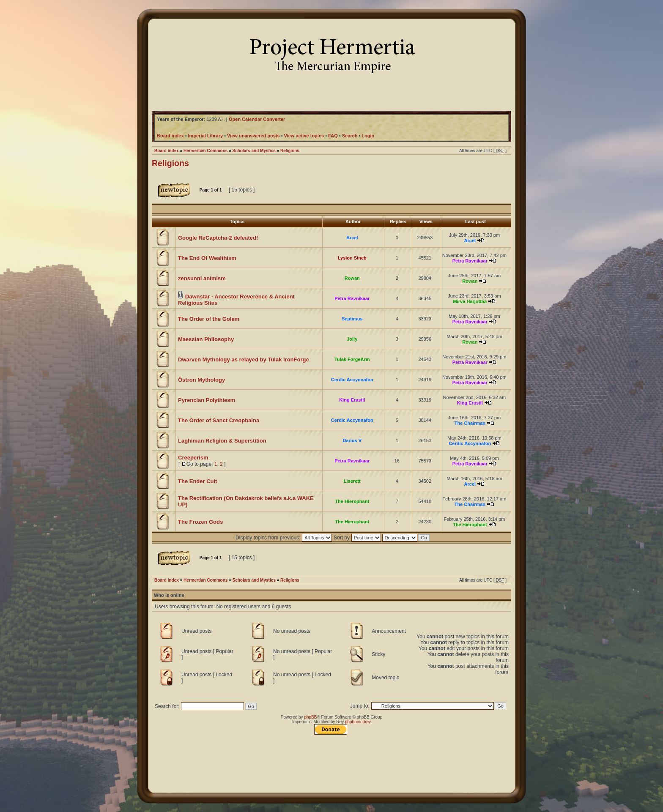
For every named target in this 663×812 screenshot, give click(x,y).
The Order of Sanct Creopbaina (219, 420)
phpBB (310, 717)
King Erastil (352, 400)
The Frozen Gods (200, 522)
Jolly (352, 339)
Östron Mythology (201, 380)
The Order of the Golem (209, 319)
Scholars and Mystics (254, 151)
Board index (167, 151)
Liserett (352, 481)
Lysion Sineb (352, 258)
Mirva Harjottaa (470, 301)
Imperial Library (206, 136)
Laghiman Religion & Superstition (222, 441)
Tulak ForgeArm (352, 359)
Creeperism (193, 458)
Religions (290, 151)
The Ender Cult (197, 481)
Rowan (352, 278)
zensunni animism (202, 278)
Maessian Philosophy (206, 339)
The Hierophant (352, 501)
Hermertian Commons (205, 151)
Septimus (352, 319)
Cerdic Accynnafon (352, 380)
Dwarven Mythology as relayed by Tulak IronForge (244, 360)
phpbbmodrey (358, 722)
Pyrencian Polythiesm (207, 400)
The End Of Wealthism (207, 258)
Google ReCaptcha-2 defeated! (218, 238)
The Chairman (470, 423)
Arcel (352, 238)
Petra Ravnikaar (470, 261)
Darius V (352, 440)
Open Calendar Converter (257, 119)
